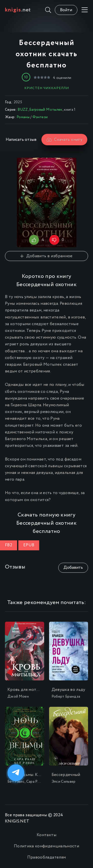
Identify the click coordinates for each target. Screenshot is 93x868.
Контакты (46, 835)
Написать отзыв (21, 140)
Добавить (73, 568)
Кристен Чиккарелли (47, 88)
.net (18, 10)
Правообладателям (46, 857)
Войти (66, 10)
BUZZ (23, 110)
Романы (23, 117)
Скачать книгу (64, 140)
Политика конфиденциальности (46, 846)
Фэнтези (40, 117)
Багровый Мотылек (46, 110)
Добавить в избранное (46, 256)
